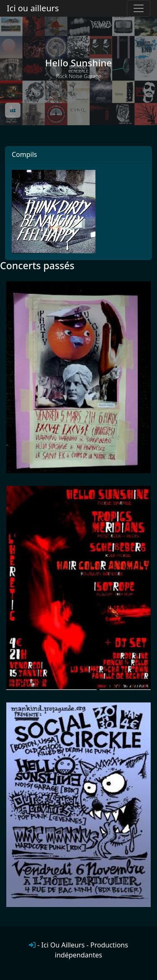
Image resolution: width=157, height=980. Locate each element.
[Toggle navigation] (139, 8)
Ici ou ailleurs (33, 8)
